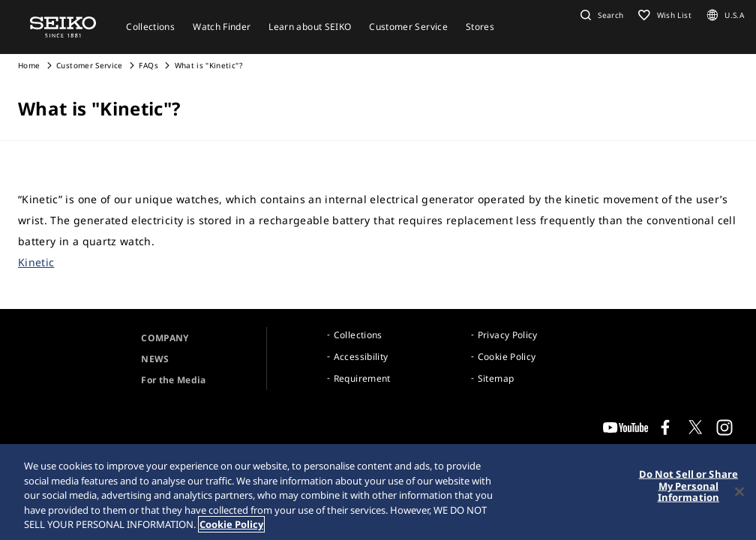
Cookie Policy (507, 357)
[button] (600, 15)
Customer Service (90, 65)
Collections (358, 335)
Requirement (362, 378)
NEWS (155, 359)
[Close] (739, 492)
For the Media (174, 380)
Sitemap (496, 378)
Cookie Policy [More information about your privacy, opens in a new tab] (231, 524)
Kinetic (36, 262)
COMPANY (165, 338)
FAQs (148, 65)
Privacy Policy (508, 335)
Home (29, 65)
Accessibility (361, 357)
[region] (378, 492)
